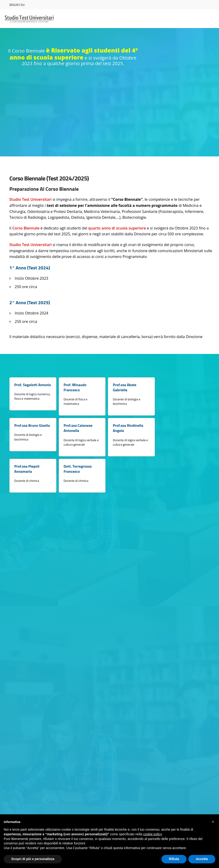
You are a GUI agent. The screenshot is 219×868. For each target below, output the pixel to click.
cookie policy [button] (152, 834)
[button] (213, 822)
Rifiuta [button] (174, 859)
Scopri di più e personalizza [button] (33, 859)
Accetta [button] (202, 859)
